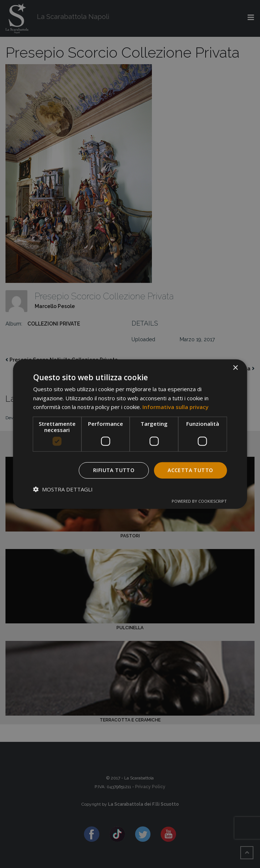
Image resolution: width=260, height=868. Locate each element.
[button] (63, 489)
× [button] (235, 368)
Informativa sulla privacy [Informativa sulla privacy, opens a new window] (175, 407)
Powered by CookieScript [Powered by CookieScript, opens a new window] (199, 501)
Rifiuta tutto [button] (114, 470)
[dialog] (130, 434)
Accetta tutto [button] (190, 470)
